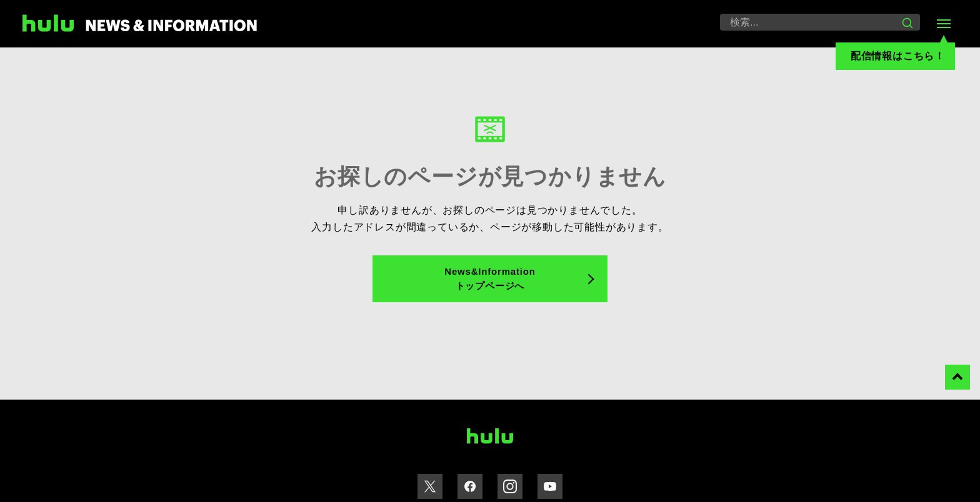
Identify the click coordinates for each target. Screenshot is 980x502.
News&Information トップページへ (490, 278)
